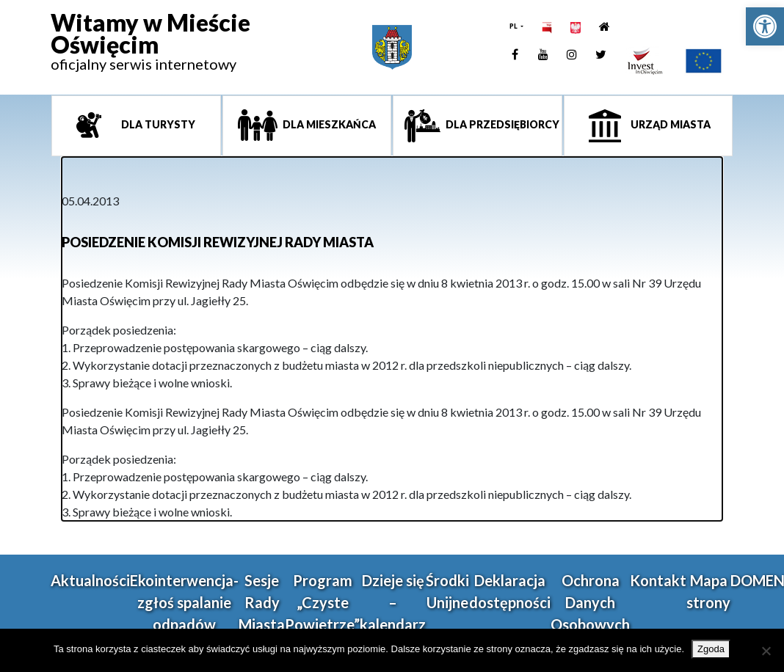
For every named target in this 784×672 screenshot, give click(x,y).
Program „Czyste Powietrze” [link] (322, 602)
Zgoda (711, 649)
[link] (765, 26)
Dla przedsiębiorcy (501, 124)
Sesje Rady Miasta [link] (262, 602)
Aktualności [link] (90, 580)
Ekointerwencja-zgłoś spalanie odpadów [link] (184, 602)
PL (514, 26)
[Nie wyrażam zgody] (766, 651)
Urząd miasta (669, 124)
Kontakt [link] (658, 580)
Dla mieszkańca (328, 124)
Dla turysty (157, 124)
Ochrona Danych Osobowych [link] (590, 602)
